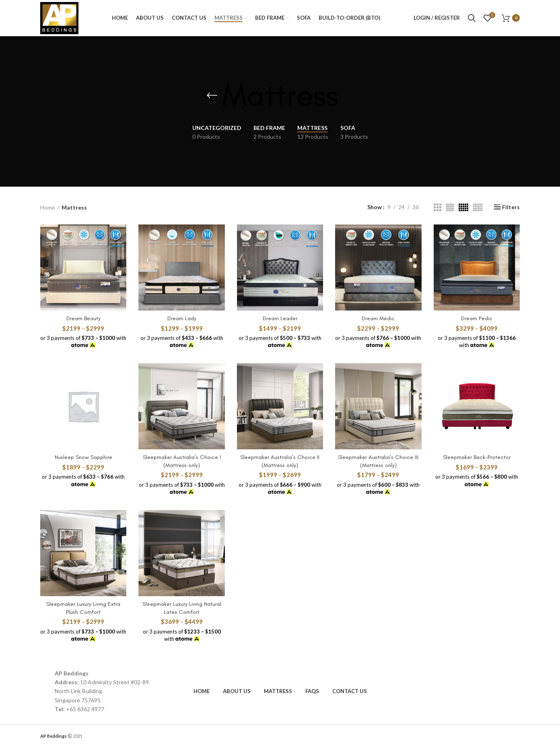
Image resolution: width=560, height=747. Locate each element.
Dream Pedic (477, 318)
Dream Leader (280, 318)
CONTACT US (350, 691)
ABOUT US (237, 691)
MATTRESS (278, 691)
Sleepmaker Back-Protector (477, 457)
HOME (202, 691)
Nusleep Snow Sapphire (83, 457)
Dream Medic (378, 318)
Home (48, 207)
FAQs (312, 691)
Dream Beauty (83, 318)
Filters (511, 207)
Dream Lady (182, 318)
